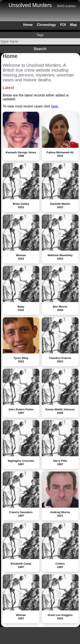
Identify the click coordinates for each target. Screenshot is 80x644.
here (55, 106)
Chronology (47, 25)
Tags (40, 35)
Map (73, 25)
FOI (63, 25)
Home (28, 25)
